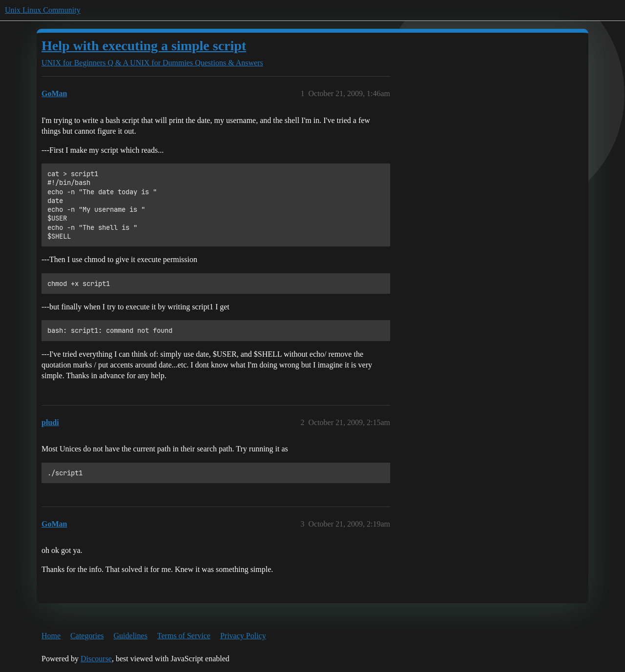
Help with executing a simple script (144, 46)
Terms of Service (184, 636)
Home (51, 636)
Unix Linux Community (43, 10)
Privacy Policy (243, 636)
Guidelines (131, 636)
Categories (87, 636)
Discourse (96, 659)
